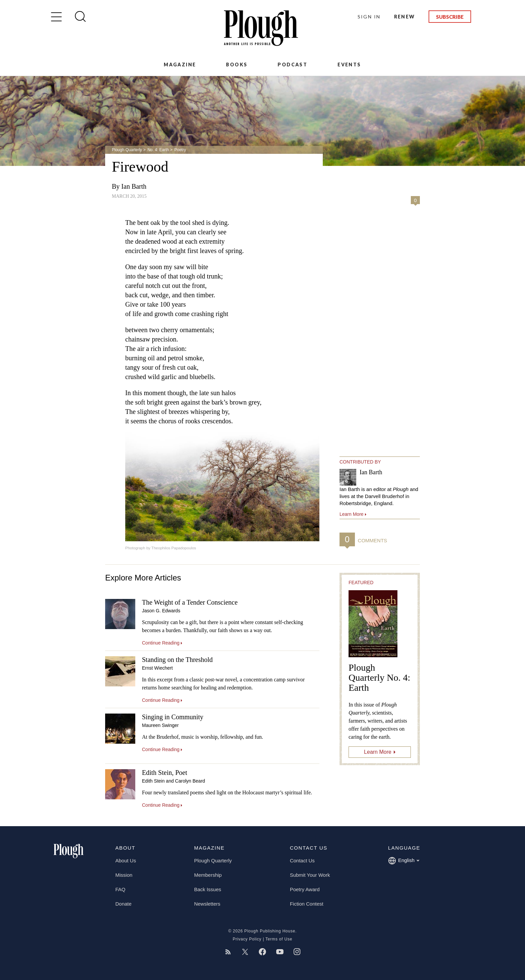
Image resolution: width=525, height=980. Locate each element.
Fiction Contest (307, 904)
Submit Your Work (310, 875)
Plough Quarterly (127, 150)
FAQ (121, 889)
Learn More (378, 752)
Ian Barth (134, 186)
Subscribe (450, 17)
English (404, 861)
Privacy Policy (247, 939)
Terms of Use (279, 939)
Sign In (369, 17)
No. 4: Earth (158, 150)
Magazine (180, 65)
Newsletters (207, 904)
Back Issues (208, 889)
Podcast (292, 65)
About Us (126, 861)
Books (237, 65)
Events (349, 65)
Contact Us (302, 861)
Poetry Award (305, 889)
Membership (208, 875)
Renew (405, 17)
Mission (124, 875)
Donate (124, 904)
